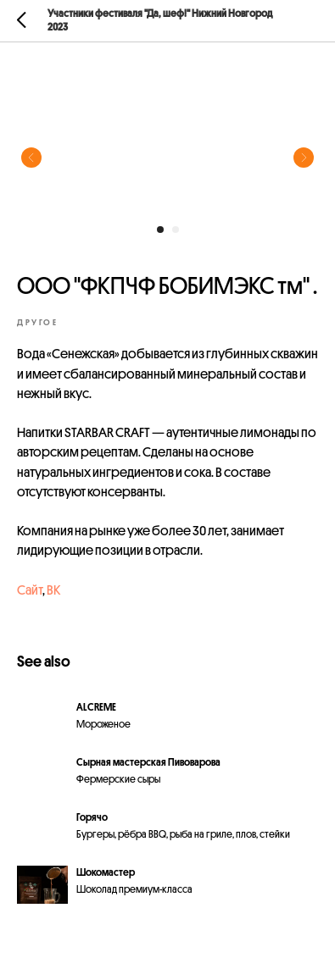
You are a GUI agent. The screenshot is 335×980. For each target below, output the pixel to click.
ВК (53, 590)
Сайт (30, 590)
